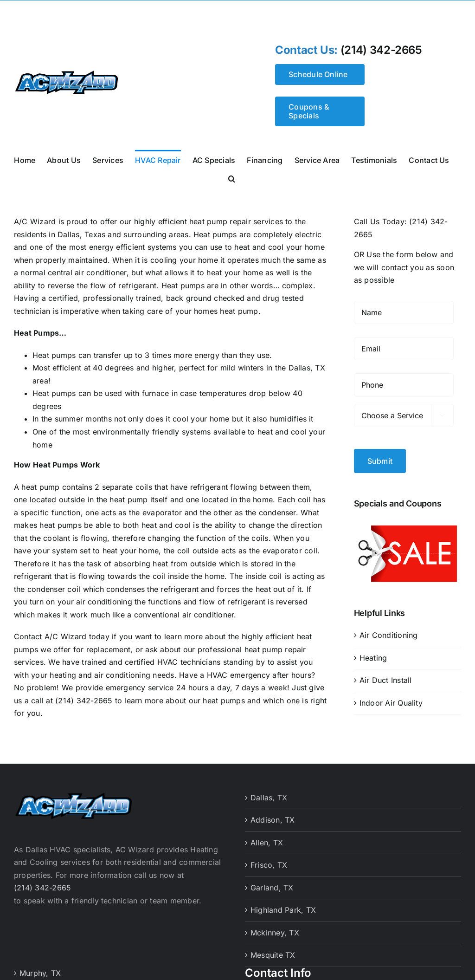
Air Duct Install (386, 677)
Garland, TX (272, 884)
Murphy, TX (40, 969)
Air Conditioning (389, 632)
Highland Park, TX (283, 907)
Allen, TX (267, 839)
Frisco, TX (269, 862)
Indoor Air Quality (391, 700)
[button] (232, 178)
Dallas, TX (269, 794)
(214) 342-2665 (381, 50)
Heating (373, 655)
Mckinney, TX (275, 929)
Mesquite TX (273, 952)
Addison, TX (273, 817)
